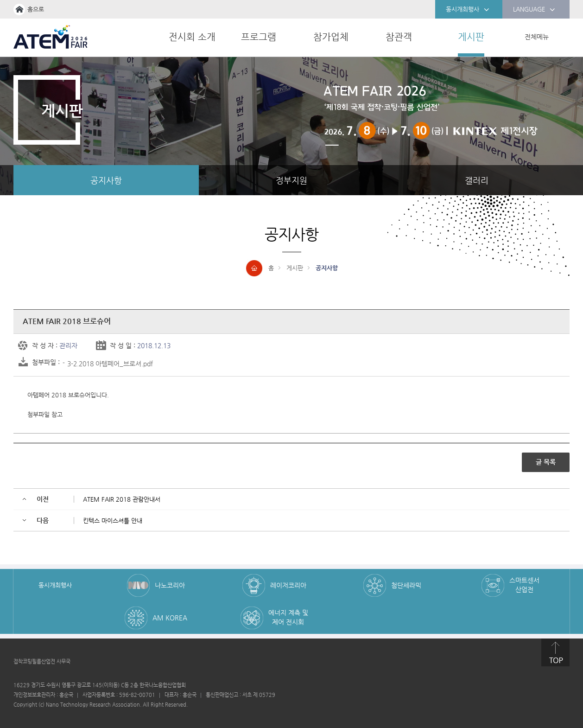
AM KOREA (170, 618)
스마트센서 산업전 (524, 585)
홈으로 (36, 9)
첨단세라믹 (406, 585)
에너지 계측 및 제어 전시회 (288, 617)
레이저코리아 (288, 585)
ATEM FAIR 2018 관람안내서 (122, 499)
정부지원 (291, 180)
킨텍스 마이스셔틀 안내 (113, 520)
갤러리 (477, 180)
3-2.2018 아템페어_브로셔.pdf (110, 364)
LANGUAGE (534, 10)
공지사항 (106, 180)
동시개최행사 (468, 10)
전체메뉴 (537, 37)
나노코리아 (170, 585)
